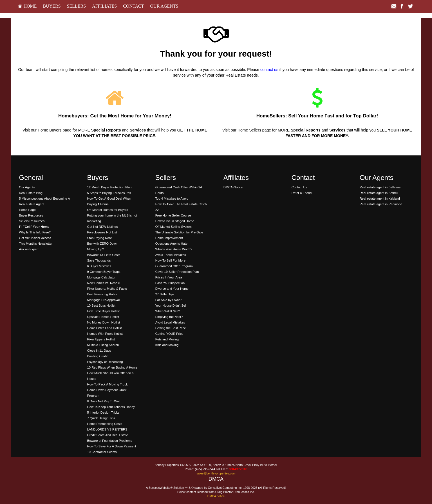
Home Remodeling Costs (105, 424)
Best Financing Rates (102, 294)
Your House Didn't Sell (171, 305)
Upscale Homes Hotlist (103, 317)
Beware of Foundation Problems (110, 441)
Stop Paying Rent (99, 238)
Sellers (77, 6)
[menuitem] (27, 6)
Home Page (27, 210)
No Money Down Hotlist (104, 322)
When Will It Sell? (168, 311)
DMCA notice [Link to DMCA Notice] (216, 496)
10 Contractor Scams (102, 452)
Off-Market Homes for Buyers (108, 210)
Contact (133, 6)
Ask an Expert (29, 249)
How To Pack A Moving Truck (108, 384)
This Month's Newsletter (36, 244)
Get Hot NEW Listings (103, 227)
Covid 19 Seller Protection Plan (177, 272)
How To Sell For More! (171, 260)
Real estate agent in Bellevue (380, 187)
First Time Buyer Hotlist (104, 311)
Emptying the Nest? (169, 317)
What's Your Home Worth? (174, 249)
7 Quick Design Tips (101, 418)
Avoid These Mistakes (171, 255)
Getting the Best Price (171, 328)
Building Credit (98, 356)
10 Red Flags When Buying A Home (112, 367)
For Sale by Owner (168, 300)
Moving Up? (96, 249)
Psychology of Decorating (105, 362)
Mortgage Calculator (101, 277)
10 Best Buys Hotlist (101, 305)
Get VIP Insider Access (35, 238)
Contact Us (299, 187)
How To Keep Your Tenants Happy (111, 407)
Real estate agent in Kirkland (380, 199)
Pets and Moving (167, 339)
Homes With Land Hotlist (105, 328)
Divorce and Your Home (172, 289)
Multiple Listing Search (103, 345)
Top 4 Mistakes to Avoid (172, 199)
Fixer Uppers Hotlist (101, 339)
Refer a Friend (302, 193)
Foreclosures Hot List (102, 232)
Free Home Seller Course (173, 215)
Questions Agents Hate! (172, 244)
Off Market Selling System (174, 227)
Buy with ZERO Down (102, 244)
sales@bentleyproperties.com (216, 473)
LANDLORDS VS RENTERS (107, 429)
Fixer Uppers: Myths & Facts (107, 289)
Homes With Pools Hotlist (105, 334)
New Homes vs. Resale (104, 283)
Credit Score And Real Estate (108, 435)
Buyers (52, 6)
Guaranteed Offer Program (174, 266)
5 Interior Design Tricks (103, 412)
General (31, 178)
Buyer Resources (31, 215)
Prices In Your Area (169, 277)
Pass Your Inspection (170, 283)
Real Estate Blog (31, 193)
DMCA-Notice (233, 187)
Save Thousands (99, 260)
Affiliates (104, 6)
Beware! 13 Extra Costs (104, 255)
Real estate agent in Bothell (379, 193)
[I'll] (34, 227)
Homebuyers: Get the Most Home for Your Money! (115, 116)
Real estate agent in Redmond (381, 204)
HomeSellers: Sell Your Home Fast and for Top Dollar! (317, 116)
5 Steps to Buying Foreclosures (109, 193)
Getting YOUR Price (169, 334)
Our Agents (164, 6)
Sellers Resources (32, 221)
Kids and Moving (167, 345)
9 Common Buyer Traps (104, 272)
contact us (269, 70)
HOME (27, 6)
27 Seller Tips (165, 294)
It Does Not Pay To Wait (104, 401)
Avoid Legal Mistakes (170, 322)
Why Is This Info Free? (35, 232)
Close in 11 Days (99, 351)
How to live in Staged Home (175, 221)
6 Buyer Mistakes (99, 266)
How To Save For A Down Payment (112, 446)
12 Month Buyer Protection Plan (109, 187)
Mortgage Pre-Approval (104, 300)
